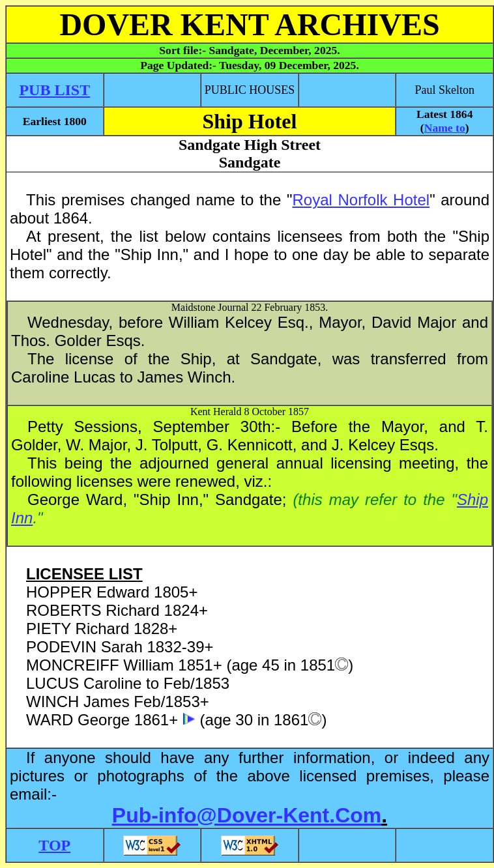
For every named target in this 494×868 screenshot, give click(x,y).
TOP (54, 845)
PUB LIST (54, 90)
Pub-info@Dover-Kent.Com (247, 815)
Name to (445, 128)
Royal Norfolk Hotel (361, 200)
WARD (50, 720)
